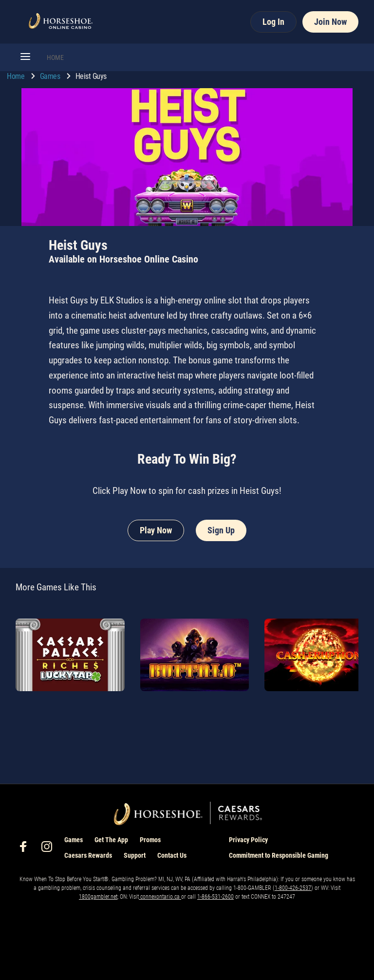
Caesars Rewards (88, 855)
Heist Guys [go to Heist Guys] (91, 76)
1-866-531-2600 (215, 897)
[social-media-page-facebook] (26, 849)
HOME (55, 57)
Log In (273, 22)
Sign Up (221, 530)
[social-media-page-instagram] (50, 849)
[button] (25, 57)
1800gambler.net (98, 897)
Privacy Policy (248, 840)
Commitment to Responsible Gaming (279, 855)
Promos (150, 840)
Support (135, 855)
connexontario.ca (160, 897)
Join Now (330, 22)
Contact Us (172, 855)
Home (17, 76)
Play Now (156, 530)
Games (51, 76)
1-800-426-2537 (293, 888)
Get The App (111, 840)
